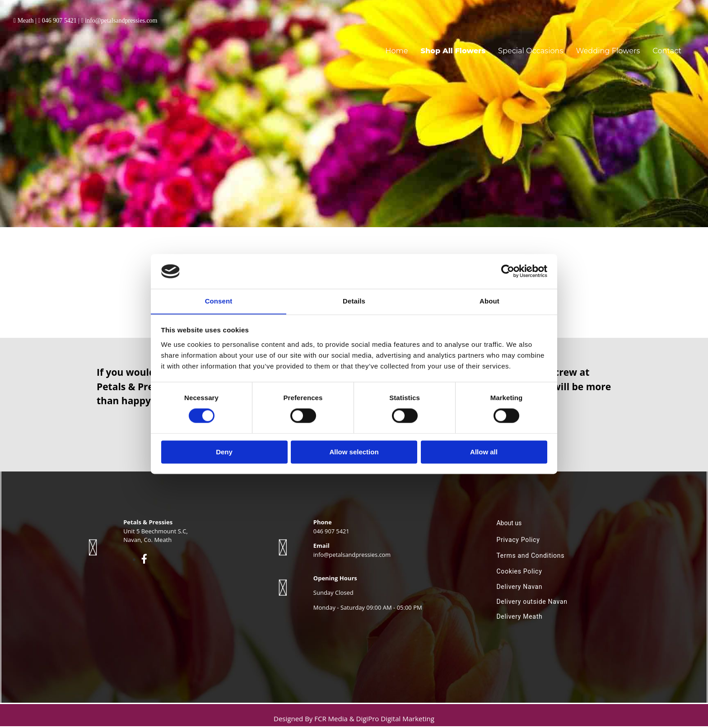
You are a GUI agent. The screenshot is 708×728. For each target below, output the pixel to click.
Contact (668, 47)
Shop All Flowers (475, 47)
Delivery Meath (519, 618)
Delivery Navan (519, 588)
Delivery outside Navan (532, 603)
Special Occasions (545, 47)
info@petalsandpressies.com (121, 21)
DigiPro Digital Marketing (395, 720)
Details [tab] (354, 301)
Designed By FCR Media (312, 720)
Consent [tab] (219, 301)
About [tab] (489, 301)
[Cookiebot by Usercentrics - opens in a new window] (508, 271)
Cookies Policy (519, 573)
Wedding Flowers (615, 47)
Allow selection (354, 452)
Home (424, 47)
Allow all (484, 452)
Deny (224, 452)
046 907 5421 (59, 21)
